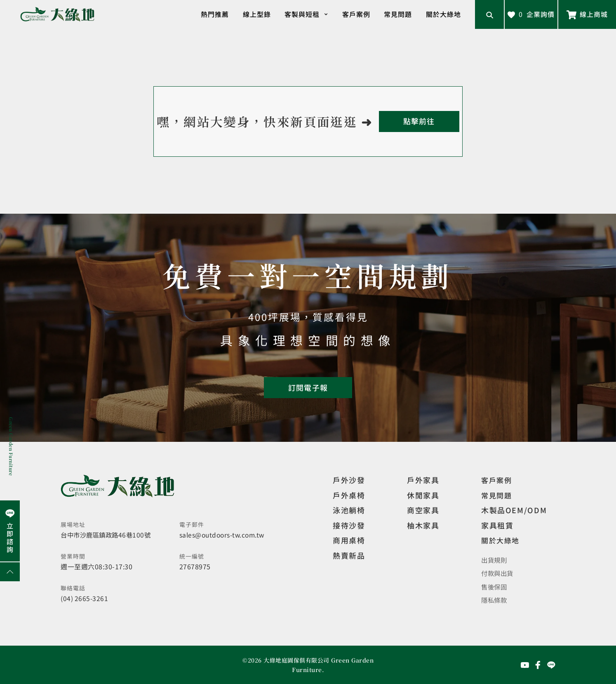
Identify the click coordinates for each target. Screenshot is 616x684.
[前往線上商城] (587, 14)
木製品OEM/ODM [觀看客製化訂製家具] (514, 510)
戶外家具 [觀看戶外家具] (423, 480)
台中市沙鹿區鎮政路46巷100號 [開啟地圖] (108, 535)
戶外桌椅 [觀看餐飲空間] (349, 495)
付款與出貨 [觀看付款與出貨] (498, 573)
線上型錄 (257, 14)
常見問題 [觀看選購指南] (497, 495)
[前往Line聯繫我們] (551, 665)
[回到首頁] (419, 121)
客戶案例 (356, 14)
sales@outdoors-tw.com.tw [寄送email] (224, 535)
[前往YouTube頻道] (525, 665)
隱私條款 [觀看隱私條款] (495, 599)
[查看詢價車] (531, 14)
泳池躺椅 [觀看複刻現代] (349, 510)
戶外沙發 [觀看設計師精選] (349, 480)
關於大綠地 (443, 14)
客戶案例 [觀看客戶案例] (497, 480)
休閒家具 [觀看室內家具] (423, 495)
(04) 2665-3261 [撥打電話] (85, 598)
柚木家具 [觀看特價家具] (423, 525)
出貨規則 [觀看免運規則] (495, 560)
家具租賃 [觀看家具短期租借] (497, 525)
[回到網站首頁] (57, 14)
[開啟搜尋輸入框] (489, 14)
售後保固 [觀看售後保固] (495, 586)
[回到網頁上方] (10, 572)
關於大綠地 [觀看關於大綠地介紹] (501, 540)
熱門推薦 (215, 14)
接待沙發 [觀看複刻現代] (349, 525)
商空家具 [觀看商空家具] (423, 510)
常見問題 (398, 14)
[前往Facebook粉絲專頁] (538, 665)
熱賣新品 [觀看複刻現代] (349, 555)
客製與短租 (306, 14)
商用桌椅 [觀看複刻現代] (349, 540)
